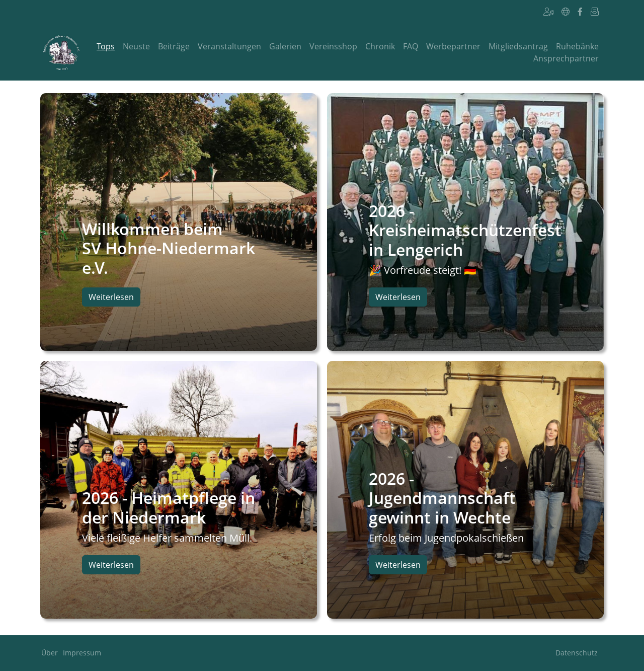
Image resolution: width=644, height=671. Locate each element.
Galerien (285, 46)
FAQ (411, 46)
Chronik (380, 46)
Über (50, 653)
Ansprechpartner (566, 58)
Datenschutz (577, 653)
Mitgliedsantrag (518, 46)
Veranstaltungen (229, 46)
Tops (106, 46)
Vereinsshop (333, 46)
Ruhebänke (577, 46)
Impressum (82, 653)
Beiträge (174, 46)
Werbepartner (453, 46)
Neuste (136, 46)
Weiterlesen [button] (111, 297)
